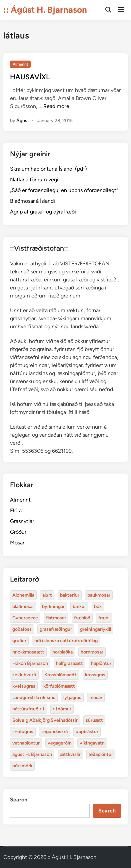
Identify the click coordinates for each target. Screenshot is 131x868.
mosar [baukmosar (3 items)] (96, 698)
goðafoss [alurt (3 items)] (22, 629)
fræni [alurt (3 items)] (104, 618)
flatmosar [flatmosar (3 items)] (56, 618)
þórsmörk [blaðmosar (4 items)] (22, 766)
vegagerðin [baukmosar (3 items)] (60, 743)
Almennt (20, 64)
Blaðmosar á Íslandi (32, 201)
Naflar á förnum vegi (34, 180)
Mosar (17, 543)
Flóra (16, 510)
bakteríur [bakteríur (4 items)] (70, 595)
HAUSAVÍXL (30, 77)
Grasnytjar (22, 521)
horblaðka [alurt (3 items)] (62, 652)
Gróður (18, 532)
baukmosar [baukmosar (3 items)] (99, 595)
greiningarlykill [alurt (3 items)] (95, 629)
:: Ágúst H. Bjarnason (45, 10)
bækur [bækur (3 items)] (79, 606)
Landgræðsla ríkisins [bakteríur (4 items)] (34, 698)
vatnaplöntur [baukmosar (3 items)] (26, 743)
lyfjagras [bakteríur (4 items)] (72, 698)
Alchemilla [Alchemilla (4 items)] (23, 595)
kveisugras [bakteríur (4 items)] (24, 686)
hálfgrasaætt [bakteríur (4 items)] (69, 663)
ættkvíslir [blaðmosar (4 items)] (70, 754)
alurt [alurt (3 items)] (47, 595)
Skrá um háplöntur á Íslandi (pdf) (48, 169)
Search (19, 800)
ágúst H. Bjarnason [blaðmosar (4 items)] (32, 754)
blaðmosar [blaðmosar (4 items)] (23, 606)
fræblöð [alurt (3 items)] (82, 618)
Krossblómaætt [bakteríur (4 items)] (61, 675)
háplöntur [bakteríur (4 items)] (101, 663)
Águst (23, 121)
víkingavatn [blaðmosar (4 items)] (92, 743)
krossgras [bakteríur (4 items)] (95, 675)
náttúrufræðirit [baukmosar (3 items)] (28, 709)
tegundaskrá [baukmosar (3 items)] (54, 732)
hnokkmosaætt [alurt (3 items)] (28, 652)
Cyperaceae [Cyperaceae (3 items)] (25, 618)
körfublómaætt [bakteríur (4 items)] (59, 686)
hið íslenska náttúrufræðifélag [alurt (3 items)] (66, 641)
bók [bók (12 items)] (98, 606)
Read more (56, 106)
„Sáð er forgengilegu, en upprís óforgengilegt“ (64, 190)
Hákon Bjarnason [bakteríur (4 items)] (30, 663)
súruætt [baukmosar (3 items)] (94, 720)
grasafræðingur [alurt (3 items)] (56, 629)
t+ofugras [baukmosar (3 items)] (23, 732)
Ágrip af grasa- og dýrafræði (43, 212)
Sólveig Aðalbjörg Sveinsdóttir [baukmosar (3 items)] (45, 720)
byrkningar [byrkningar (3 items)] (53, 606)
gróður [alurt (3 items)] (19, 641)
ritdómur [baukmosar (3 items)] (62, 709)
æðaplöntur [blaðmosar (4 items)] (101, 754)
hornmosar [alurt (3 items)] (92, 652)
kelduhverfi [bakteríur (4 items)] (24, 675)
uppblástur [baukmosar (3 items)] (87, 732)
